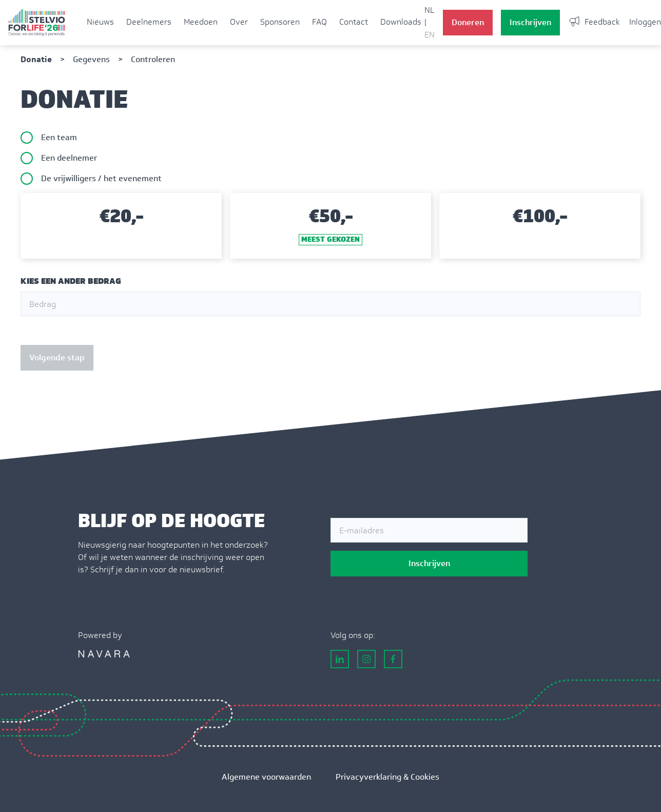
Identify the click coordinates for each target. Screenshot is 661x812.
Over (239, 22)
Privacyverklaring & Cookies (387, 777)
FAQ (319, 22)
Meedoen (201, 22)
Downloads (401, 22)
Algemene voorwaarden (266, 777)
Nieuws (100, 22)
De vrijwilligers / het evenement (101, 178)
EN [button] (430, 35)
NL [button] (429, 10)
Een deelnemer (69, 158)
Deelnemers (149, 22)
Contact (354, 22)
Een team (59, 137)
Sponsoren (280, 22)
